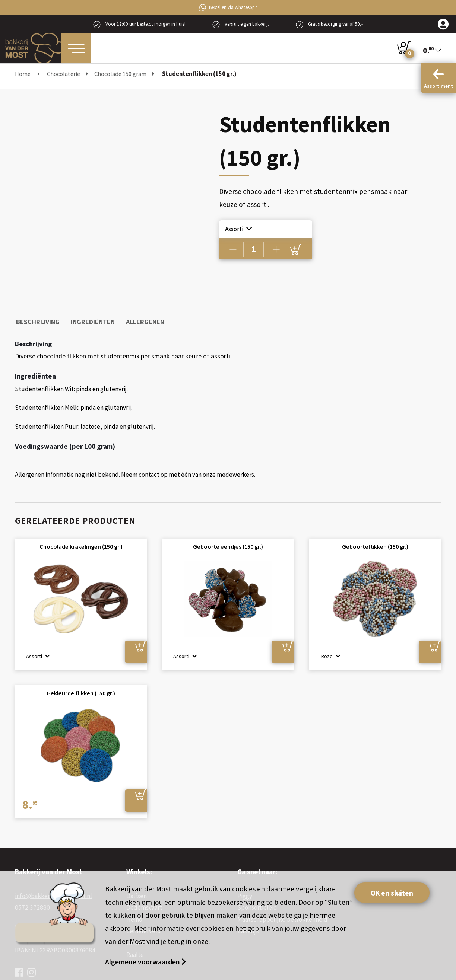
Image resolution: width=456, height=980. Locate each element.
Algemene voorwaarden (143, 962)
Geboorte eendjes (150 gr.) (228, 545)
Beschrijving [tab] (37, 321)
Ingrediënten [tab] (89, 321)
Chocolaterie (64, 74)
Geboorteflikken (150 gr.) (375, 545)
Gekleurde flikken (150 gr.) (81, 692)
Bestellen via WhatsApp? (228, 7)
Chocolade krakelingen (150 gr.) (81, 545)
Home (23, 74)
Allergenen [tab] (139, 321)
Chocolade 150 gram (120, 74)
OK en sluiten (393, 893)
